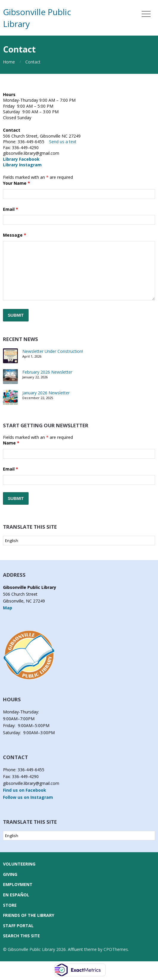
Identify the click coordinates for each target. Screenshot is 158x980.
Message (15, 235)
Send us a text (63, 142)
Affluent (75, 949)
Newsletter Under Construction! (53, 351)
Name (11, 443)
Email (11, 209)
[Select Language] (79, 541)
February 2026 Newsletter (47, 372)
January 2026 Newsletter (46, 393)
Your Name (17, 183)
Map (8, 608)
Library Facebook (21, 159)
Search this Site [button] (21, 936)
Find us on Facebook (25, 790)
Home (9, 62)
